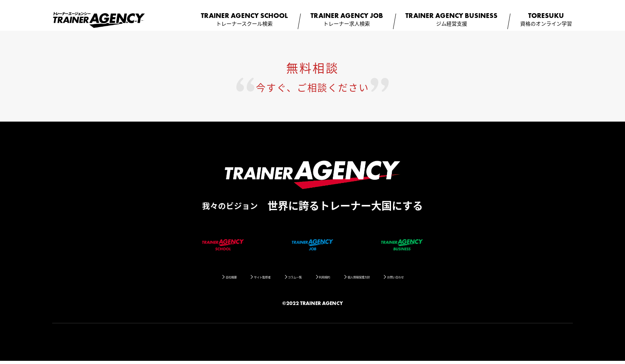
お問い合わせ (438, 279)
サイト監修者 (236, 279)
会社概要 (190, 279)
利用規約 (329, 279)
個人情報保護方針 (381, 279)
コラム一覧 (285, 279)
